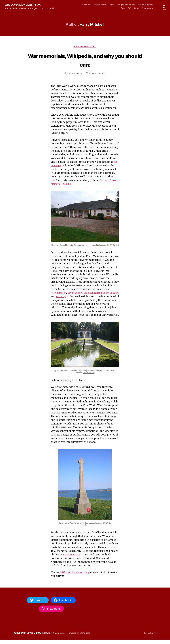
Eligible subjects (146, 5)
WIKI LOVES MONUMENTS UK (24, 5)
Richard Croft (109, 375)
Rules (112, 5)
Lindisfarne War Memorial (70, 527)
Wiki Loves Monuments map (76, 577)
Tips (123, 8)
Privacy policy (61, 637)
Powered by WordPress (82, 637)
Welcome (86, 5)
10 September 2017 (97, 74)
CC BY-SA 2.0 (89, 377)
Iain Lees (89, 527)
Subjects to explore (85, 47)
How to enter (100, 5)
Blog (136, 8)
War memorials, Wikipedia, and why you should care (85, 60)
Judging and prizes (126, 5)
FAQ (130, 8)
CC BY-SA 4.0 (113, 246)
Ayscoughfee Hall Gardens (66, 375)
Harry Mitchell (76, 74)
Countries (146, 8)
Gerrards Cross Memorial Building (66, 246)
